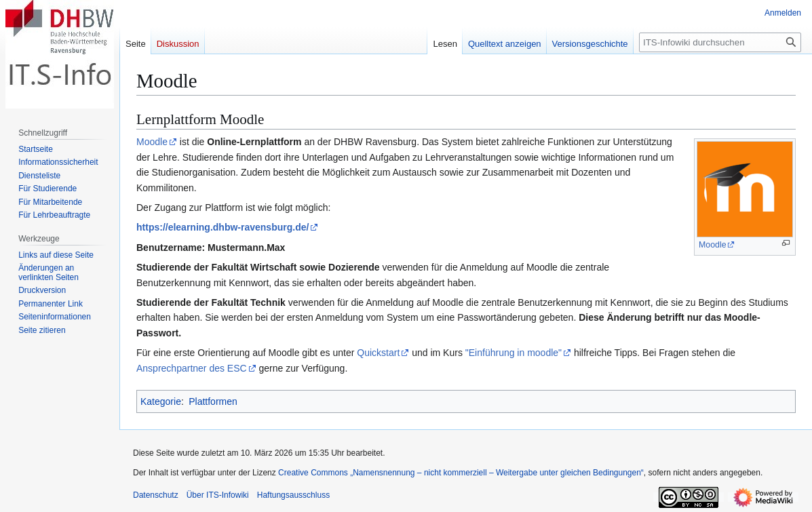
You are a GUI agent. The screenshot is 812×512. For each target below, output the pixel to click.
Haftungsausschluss (293, 495)
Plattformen (213, 401)
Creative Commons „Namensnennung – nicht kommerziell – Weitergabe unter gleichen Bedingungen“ (461, 473)
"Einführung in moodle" (514, 353)
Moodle (713, 245)
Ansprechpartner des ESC (192, 368)
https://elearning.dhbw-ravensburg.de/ (223, 227)
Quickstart (378, 353)
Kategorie (161, 401)
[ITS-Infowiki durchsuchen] (720, 42)
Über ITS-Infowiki (218, 495)
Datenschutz (156, 495)
